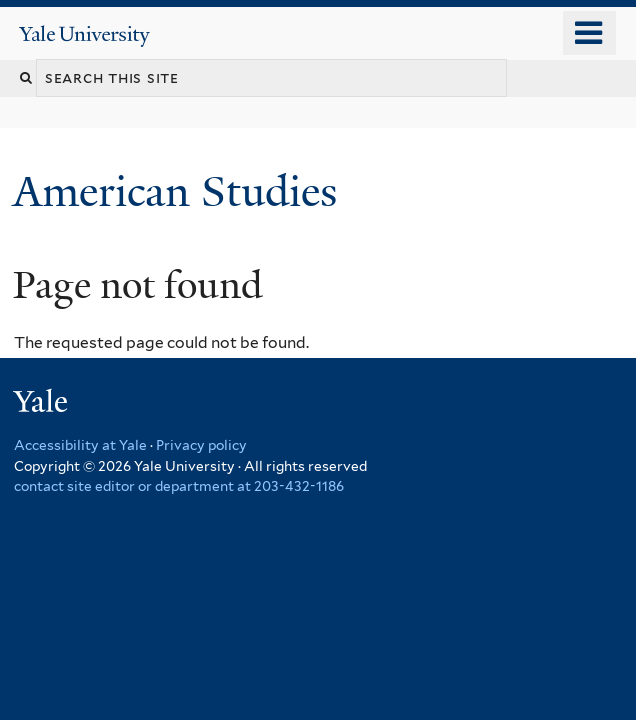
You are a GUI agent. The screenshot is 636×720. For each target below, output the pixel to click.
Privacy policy (201, 445)
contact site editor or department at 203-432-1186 (179, 486)
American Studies (180, 191)
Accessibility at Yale (80, 445)
